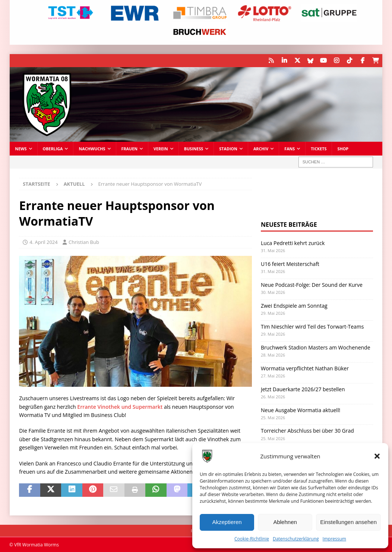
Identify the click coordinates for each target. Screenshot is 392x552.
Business (194, 149)
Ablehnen (285, 522)
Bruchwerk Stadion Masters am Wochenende (316, 347)
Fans (290, 149)
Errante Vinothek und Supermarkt (120, 407)
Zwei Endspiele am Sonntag (294, 306)
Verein (161, 149)
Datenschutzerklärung (296, 539)
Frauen (130, 149)
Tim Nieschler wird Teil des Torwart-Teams (312, 327)
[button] (377, 456)
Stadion (228, 149)
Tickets (319, 149)
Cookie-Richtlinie (252, 539)
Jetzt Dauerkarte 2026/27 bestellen (303, 389)
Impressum (334, 539)
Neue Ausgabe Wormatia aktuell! (301, 410)
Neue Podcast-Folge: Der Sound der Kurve (312, 285)
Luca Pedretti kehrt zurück (293, 243)
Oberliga (53, 149)
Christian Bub (84, 242)
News (21, 149)
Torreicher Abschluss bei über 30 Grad (307, 431)
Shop (343, 149)
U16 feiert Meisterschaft (290, 264)
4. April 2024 (43, 242)
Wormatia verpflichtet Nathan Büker (305, 368)
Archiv (261, 149)
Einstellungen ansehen (348, 522)
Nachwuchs (92, 149)
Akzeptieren (227, 522)
